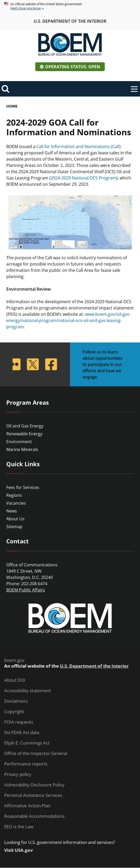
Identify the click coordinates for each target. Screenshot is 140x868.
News (12, 511)
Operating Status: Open (73, 67)
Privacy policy (18, 774)
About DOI (15, 680)
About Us (15, 519)
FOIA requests (19, 722)
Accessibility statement (28, 691)
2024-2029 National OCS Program (83, 178)
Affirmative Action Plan (27, 806)
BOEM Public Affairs (26, 590)
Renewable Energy (24, 434)
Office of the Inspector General (36, 753)
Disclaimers (16, 701)
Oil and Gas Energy (25, 426)
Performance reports (26, 764)
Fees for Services (23, 487)
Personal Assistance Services (33, 795)
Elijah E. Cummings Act (27, 743)
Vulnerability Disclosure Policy (34, 785)
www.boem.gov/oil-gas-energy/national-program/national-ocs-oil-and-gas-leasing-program (68, 320)
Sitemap (14, 527)
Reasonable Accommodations (34, 816)
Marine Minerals (22, 449)
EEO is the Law (19, 827)
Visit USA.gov (19, 850)
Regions (14, 495)
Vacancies (16, 503)
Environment (19, 442)
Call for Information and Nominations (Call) (78, 146)
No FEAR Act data (22, 732)
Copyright (14, 712)
